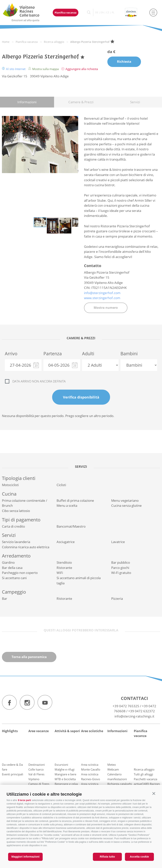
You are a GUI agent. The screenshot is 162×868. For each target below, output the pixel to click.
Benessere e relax (66, 784)
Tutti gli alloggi (143, 774)
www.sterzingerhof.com (102, 298)
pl (113, 12)
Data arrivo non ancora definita (39, 381)
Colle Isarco (36, 769)
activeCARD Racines (147, 784)
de (97, 12)
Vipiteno (34, 779)
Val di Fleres (36, 774)
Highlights (10, 731)
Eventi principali (13, 774)
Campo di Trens (39, 784)
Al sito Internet (14, 69)
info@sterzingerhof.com (102, 293)
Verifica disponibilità (81, 397)
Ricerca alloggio (144, 769)
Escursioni (61, 765)
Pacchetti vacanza (145, 779)
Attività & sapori (67, 731)
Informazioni (27, 102)
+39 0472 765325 (126, 706)
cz (108, 12)
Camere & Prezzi (81, 102)
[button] (154, 793)
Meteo (112, 765)
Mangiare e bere (65, 774)
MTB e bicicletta (65, 779)
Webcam (113, 769)
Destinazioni (37, 765)
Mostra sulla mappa (44, 69)
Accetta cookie (140, 857)
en (102, 12)
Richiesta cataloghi (120, 784)
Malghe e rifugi (65, 769)
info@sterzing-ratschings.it (134, 716)
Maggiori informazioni (25, 857)
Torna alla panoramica (29, 657)
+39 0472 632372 (142, 711)
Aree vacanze (39, 731)
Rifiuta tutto (107, 857)
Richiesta (124, 62)
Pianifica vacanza (66, 13)
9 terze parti (24, 800)
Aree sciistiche (92, 731)
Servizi (135, 102)
